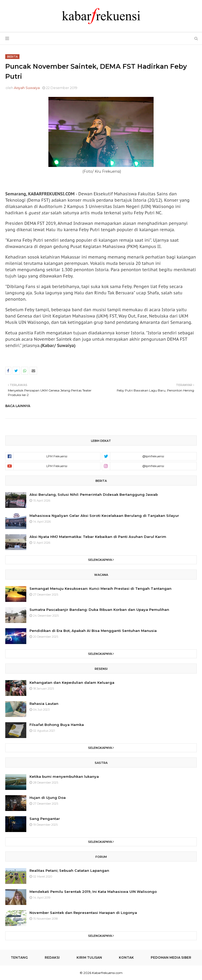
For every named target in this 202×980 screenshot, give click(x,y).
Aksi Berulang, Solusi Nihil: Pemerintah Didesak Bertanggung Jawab (94, 494)
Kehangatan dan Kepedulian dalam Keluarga (72, 682)
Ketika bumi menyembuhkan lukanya (64, 776)
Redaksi (52, 957)
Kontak (126, 957)
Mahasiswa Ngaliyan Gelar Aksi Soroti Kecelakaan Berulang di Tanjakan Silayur (104, 516)
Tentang (19, 957)
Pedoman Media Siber (171, 957)
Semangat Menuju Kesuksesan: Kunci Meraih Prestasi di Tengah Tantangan (100, 588)
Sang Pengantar (45, 819)
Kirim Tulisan (89, 957)
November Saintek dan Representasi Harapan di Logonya (83, 913)
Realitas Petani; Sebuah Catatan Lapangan (69, 870)
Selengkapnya (100, 560)
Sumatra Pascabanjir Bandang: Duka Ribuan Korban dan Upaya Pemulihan (99, 610)
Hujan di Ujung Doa (48, 798)
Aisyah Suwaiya (27, 88)
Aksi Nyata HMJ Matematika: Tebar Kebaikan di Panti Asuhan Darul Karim (98, 537)
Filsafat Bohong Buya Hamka (57, 725)
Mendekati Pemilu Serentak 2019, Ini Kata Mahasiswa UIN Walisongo (93, 892)
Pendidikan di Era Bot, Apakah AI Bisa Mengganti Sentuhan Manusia (93, 631)
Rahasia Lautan (44, 704)
